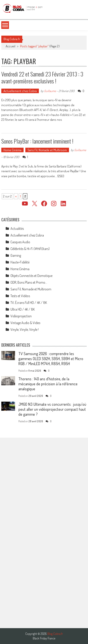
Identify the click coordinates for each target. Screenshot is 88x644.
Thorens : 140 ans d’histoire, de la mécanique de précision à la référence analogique (48, 384)
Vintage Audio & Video (25, 323)
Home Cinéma (12, 150)
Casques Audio (20, 242)
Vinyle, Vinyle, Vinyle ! (25, 329)
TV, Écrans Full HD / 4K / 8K (29, 303)
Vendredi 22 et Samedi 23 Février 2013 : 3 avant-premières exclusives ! (42, 77)
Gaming (16, 255)
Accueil (10, 46)
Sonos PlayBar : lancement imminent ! (37, 141)
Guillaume (50, 91)
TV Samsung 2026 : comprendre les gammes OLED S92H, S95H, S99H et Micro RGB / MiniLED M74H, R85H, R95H (51, 359)
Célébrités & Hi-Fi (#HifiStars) (30, 249)
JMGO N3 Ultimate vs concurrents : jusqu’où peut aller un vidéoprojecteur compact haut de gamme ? (52, 409)
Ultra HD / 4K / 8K (23, 309)
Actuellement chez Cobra (20, 91)
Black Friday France (44, 638)
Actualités (17, 228)
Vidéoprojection (21, 316)
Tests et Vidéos (20, 296)
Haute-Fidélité (20, 262)
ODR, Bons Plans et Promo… (29, 282)
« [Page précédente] (16, 196)
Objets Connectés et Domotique (31, 276)
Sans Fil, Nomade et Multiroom (47, 150)
